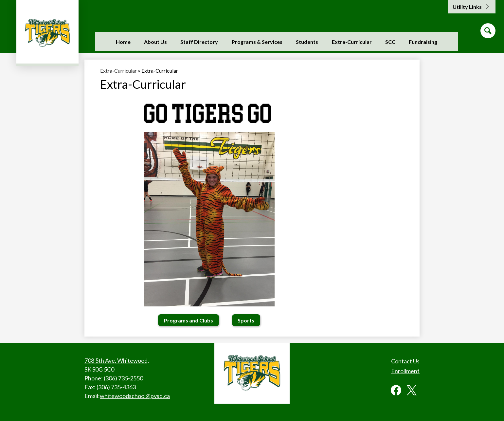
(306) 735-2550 (123, 378)
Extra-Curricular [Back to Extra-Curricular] (118, 71)
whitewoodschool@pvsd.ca (135, 396)
